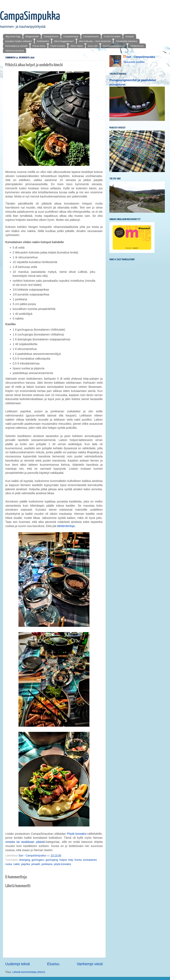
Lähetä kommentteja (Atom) (29, 972)
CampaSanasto (91, 36)
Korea (78, 860)
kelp (71, 860)
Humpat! (130, 36)
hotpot (63, 860)
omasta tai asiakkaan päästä (25, 842)
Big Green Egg (13, 36)
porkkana (47, 864)
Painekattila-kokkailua (126, 41)
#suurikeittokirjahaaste (114, 46)
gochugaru (38, 860)
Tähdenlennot (137, 46)
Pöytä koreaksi (77, 834)
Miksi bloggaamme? (64, 41)
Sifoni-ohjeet (76, 46)
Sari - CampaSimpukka (141, 57)
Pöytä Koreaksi (58, 46)
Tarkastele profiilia (134, 62)
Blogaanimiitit (32, 36)
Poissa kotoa (39, 46)
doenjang (25, 860)
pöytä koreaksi (62, 864)
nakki (17, 864)
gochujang (52, 860)
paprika (25, 864)
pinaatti (36, 864)
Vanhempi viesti (90, 964)
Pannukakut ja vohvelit (16, 46)
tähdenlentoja (66, 526)
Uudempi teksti (18, 964)
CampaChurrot (51, 36)
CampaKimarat (71, 36)
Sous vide (93, 46)
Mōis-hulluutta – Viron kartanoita (95, 41)
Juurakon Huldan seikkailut (18, 41)
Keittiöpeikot (43, 41)
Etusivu (53, 964)
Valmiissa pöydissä (14, 51)
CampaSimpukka (30, 16)
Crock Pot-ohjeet (112, 36)
